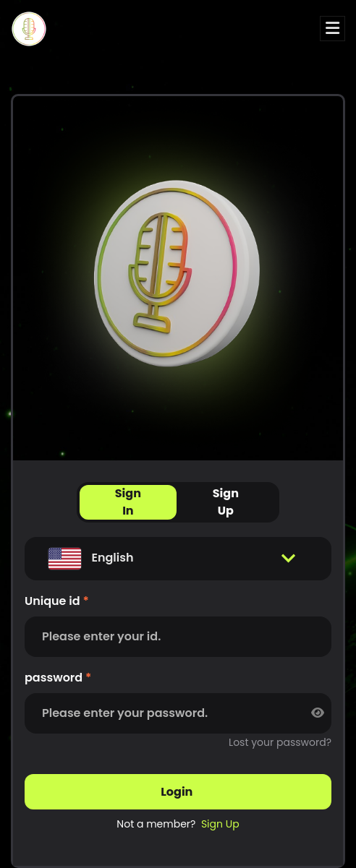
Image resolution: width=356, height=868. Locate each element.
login (178, 792)
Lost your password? (280, 742)
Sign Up (226, 502)
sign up (220, 824)
